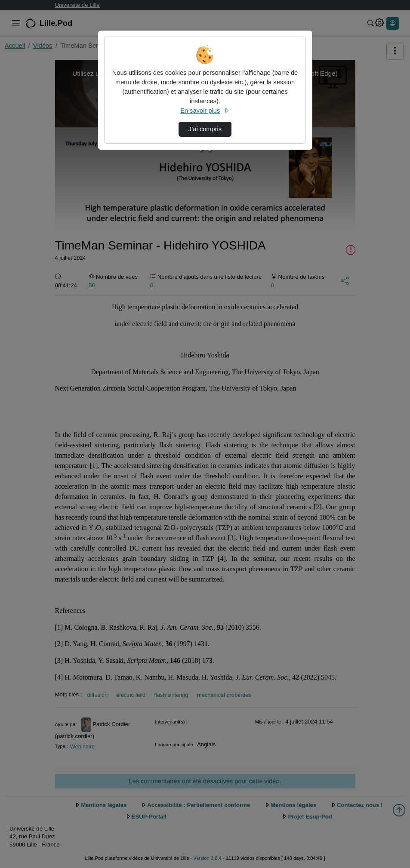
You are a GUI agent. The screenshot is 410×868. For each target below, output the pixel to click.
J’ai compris (205, 129)
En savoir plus (205, 111)
